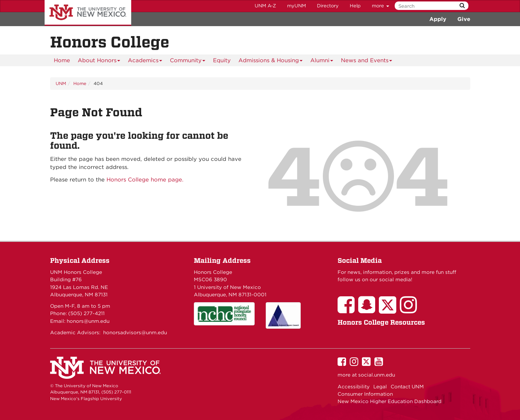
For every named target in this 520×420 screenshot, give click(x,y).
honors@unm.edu (88, 321)
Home (62, 60)
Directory (328, 6)
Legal (380, 387)
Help (355, 6)
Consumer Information (365, 394)
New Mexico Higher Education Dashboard (390, 401)
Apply (438, 19)
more (381, 6)
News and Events (367, 62)
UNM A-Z (265, 6)
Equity (222, 60)
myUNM (296, 6)
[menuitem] (62, 60)
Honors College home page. (145, 180)
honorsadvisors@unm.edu (135, 332)
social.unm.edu (377, 375)
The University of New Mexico (88, 13)
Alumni (322, 62)
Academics (145, 62)
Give (464, 19)
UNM (61, 83)
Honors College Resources (381, 322)
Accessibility (354, 387)
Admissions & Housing (271, 62)
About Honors (99, 62)
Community (188, 62)
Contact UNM (407, 387)
